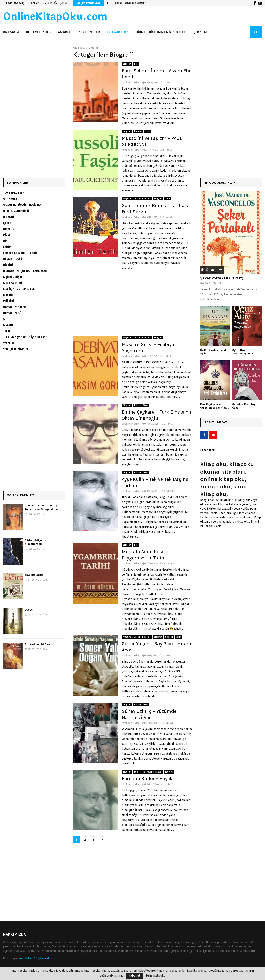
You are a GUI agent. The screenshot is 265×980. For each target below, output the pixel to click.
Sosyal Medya (216, 422)
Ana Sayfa (11, 32)
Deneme (9, 229)
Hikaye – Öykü (13, 259)
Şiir (5, 319)
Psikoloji (9, 301)
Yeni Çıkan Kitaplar (16, 349)
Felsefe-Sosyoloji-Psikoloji (148, 772)
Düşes (29, 610)
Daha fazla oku (156, 976)
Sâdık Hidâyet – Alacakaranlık (35, 542)
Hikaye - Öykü (141, 405)
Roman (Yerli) (12, 313)
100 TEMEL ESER (37, 32)
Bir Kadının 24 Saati (38, 644)
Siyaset (169, 637)
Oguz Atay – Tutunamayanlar (243, 352)
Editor (137, 83)
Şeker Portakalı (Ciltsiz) (130, 3)
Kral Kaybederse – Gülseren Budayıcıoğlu (215, 406)
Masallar (9, 295)
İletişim (35, 3)
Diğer (7, 235)
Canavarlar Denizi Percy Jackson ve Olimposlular (41, 507)
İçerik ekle (201, 32)
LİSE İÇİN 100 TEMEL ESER (20, 289)
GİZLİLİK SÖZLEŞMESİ (55, 3)
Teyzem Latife (34, 575)
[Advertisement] (132, 303)
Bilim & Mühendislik (16, 211)
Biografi (127, 64)
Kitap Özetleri (90, 32)
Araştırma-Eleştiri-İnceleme (137, 199)
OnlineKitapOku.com (55, 17)
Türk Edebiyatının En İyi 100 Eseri (161, 32)
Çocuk (7, 223)
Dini (136, 64)
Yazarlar (65, 32)
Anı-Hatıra (10, 199)
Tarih (148, 132)
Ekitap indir (208, 450)
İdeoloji (138, 132)
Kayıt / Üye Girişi (14, 3)
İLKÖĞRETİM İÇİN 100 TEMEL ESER (25, 271)
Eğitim (7, 247)
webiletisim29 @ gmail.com (37, 958)
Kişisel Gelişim (13, 277)
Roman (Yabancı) (14, 307)
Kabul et (134, 976)
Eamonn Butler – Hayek (147, 778)
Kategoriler (116, 32)
